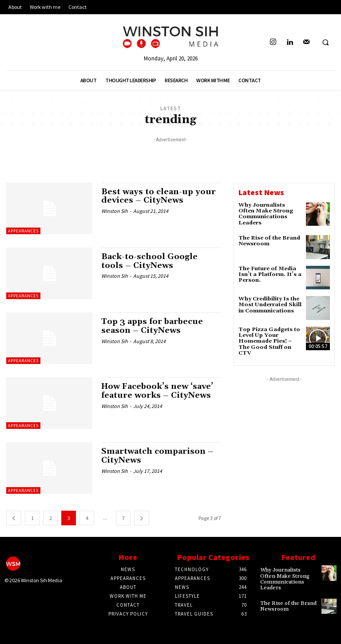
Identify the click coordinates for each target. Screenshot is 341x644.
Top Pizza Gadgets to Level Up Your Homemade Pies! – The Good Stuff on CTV (269, 341)
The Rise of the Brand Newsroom (269, 240)
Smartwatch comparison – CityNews (158, 456)
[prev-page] (14, 518)
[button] (325, 43)
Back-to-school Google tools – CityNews (149, 261)
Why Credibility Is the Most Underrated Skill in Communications (270, 304)
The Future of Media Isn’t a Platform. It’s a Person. (270, 274)
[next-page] (142, 518)
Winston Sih (115, 211)
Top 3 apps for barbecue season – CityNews (153, 326)
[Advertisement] (170, 158)
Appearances (23, 231)
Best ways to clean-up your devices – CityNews (159, 196)
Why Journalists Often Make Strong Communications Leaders (266, 214)
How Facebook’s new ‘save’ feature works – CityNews (158, 391)
